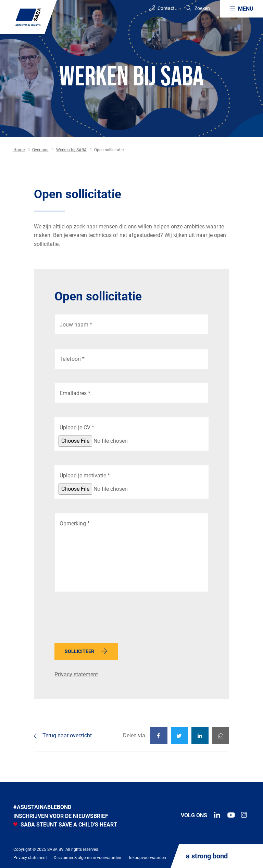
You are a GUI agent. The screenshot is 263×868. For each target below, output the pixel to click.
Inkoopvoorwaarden (148, 858)
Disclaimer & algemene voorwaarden (87, 858)
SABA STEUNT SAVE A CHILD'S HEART (65, 825)
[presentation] (107, 619)
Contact (162, 8)
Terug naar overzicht (67, 735)
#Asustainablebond (42, 807)
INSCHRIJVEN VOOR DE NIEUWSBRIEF (61, 816)
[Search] (197, 8)
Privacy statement (76, 674)
